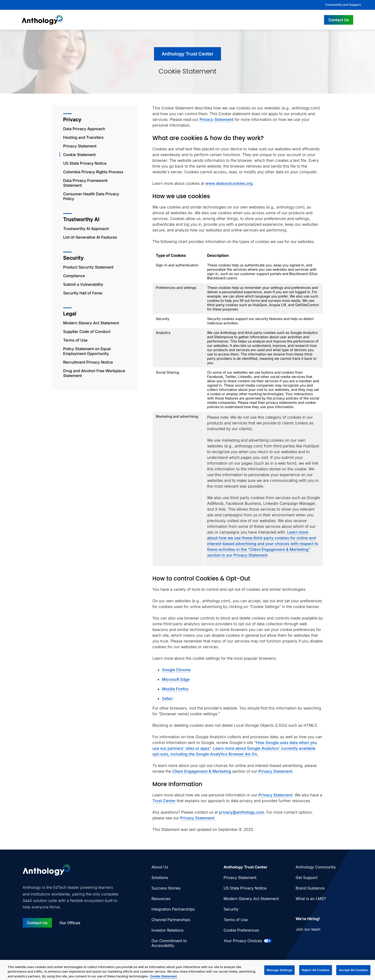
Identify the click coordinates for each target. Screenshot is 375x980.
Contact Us (339, 20)
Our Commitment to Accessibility (169, 943)
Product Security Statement (88, 267)
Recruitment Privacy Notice (88, 362)
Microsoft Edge (176, 679)
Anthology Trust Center (245, 867)
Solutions (160, 878)
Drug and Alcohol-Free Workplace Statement (94, 373)
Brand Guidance (310, 888)
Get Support (306, 878)
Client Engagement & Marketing (202, 771)
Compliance (74, 276)
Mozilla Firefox (175, 689)
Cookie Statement (79, 155)
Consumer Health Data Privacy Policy (91, 196)
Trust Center (164, 801)
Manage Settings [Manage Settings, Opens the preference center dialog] (280, 973)
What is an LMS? (311, 899)
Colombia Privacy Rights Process (93, 172)
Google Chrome (176, 670)
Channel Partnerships (171, 920)
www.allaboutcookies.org (229, 183)
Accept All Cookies (353, 973)
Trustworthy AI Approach (86, 229)
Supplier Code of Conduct (87, 332)
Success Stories (166, 888)
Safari (167, 698)
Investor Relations (167, 930)
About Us (160, 867)
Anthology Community (316, 867)
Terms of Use (75, 340)
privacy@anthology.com (241, 812)
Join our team (308, 929)
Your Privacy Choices (248, 941)
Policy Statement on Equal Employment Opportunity (87, 351)
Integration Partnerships (173, 909)
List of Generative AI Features (90, 237)
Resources (161, 899)
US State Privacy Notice (85, 163)
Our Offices (70, 923)
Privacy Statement (80, 146)
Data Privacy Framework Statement (85, 183)
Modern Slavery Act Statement (91, 323)
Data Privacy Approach (84, 129)
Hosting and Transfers (83, 137)
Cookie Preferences (241, 930)
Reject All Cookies (316, 973)
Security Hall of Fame (83, 293)
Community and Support (343, 5)
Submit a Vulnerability (83, 284)
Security (231, 909)
